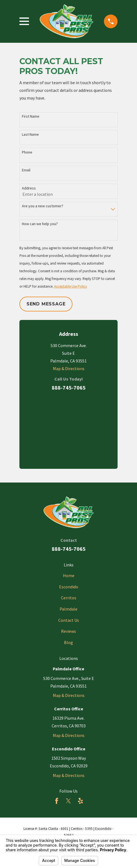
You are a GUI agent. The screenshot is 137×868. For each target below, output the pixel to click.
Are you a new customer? (43, 206)
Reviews (68, 631)
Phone (27, 152)
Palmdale (68, 609)
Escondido (69, 587)
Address (29, 188)
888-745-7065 (69, 388)
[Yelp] (80, 801)
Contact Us (69, 620)
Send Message (46, 304)
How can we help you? (40, 224)
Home (69, 575)
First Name (31, 116)
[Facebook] (57, 801)
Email (26, 170)
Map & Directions (69, 368)
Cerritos (69, 598)
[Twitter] (68, 801)
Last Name (30, 134)
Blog (68, 642)
